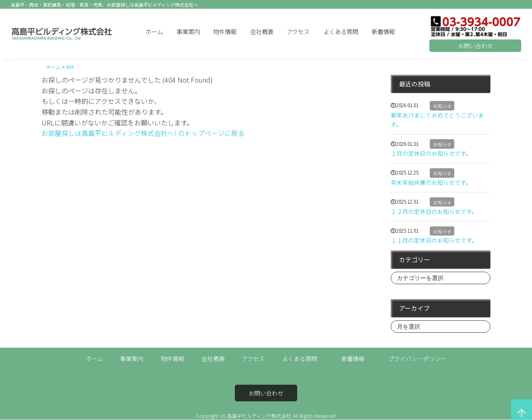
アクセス (298, 31)
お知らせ (442, 106)
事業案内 (188, 31)
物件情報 (225, 31)
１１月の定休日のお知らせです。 (434, 240)
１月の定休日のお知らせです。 (431, 153)
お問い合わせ (475, 46)
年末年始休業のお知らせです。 (431, 182)
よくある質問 (341, 31)
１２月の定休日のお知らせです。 (434, 211)
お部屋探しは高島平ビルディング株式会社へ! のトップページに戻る (143, 133)
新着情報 (383, 31)
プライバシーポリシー (417, 359)
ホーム (154, 31)
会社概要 (262, 31)
